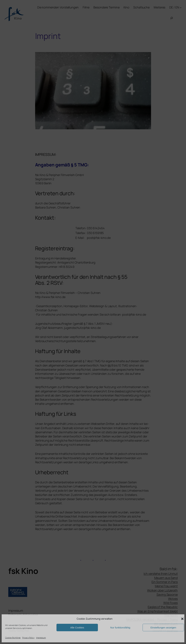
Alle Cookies (77, 628)
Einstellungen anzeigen (163, 628)
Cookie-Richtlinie (13, 638)
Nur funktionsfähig (120, 628)
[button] (182, 619)
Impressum (41, 638)
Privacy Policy (28, 638)
